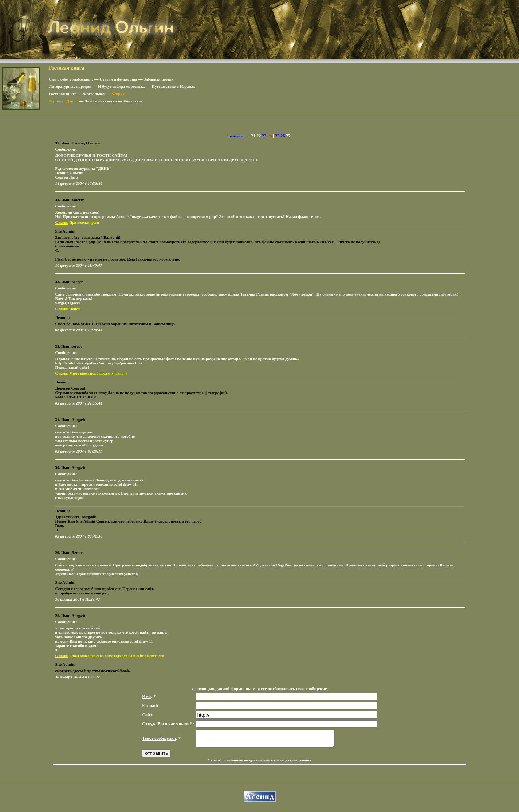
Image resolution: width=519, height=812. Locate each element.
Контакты (133, 101)
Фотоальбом (94, 94)
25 (277, 136)
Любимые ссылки (100, 101)
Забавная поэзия (159, 79)
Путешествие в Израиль (173, 86)
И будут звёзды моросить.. (121, 86)
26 (283, 136)
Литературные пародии (70, 86)
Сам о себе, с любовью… (71, 79)
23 (264, 136)
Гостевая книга (63, 94)
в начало (237, 136)
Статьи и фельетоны (119, 79)
